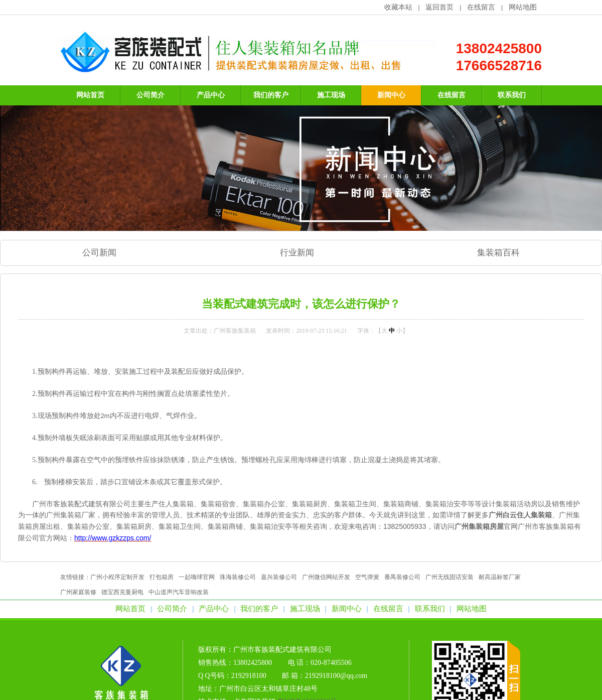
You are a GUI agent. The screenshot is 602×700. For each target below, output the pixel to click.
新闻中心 (347, 609)
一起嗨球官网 (197, 577)
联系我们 (430, 609)
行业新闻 (297, 253)
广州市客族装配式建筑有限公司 (282, 650)
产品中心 (214, 609)
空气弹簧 (367, 577)
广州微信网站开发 (326, 577)
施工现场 (305, 609)
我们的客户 (259, 609)
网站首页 (130, 609)
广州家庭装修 (78, 592)
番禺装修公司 (402, 577)
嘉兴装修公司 (279, 577)
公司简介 (172, 609)
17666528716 (499, 65)
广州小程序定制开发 (117, 577)
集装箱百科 (498, 253)
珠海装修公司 (238, 577)
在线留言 (481, 7)
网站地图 (523, 7)
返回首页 (439, 7)
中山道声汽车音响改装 (179, 592)
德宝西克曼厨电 (122, 592)
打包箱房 (162, 577)
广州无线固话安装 (449, 577)
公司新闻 (99, 253)
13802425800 (499, 48)
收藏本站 (398, 7)
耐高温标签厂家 (500, 577)
